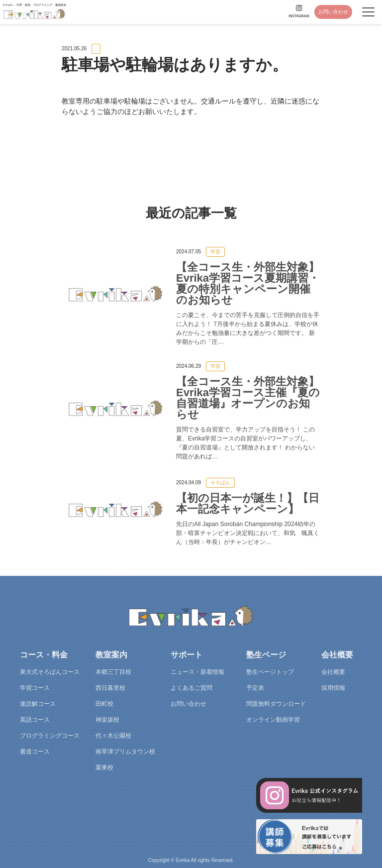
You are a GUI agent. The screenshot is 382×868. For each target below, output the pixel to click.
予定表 (255, 688)
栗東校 (104, 767)
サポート (187, 655)
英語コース (35, 720)
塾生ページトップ (270, 672)
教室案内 (111, 655)
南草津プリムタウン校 (125, 752)
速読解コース (38, 704)
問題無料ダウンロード (276, 704)
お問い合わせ (333, 12)
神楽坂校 (107, 720)
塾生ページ (266, 655)
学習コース (35, 688)
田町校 (104, 704)
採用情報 (333, 688)
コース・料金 (44, 655)
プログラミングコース (50, 736)
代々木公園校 (113, 736)
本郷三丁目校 (113, 672)
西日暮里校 (110, 688)
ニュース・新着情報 (197, 672)
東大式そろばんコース (50, 672)
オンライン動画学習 (273, 720)
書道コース (35, 752)
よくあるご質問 (191, 688)
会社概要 (337, 655)
